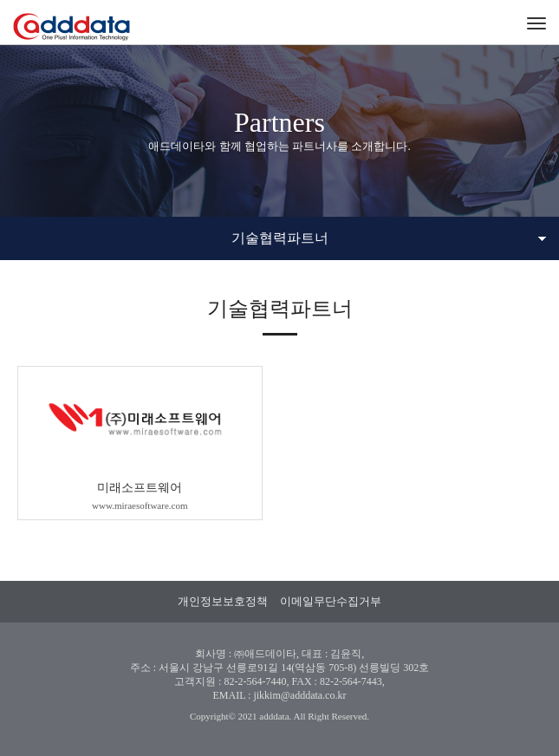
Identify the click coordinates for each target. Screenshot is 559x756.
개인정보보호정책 (223, 601)
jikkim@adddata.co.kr (299, 695)
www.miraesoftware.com (140, 505)
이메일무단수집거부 (331, 601)
